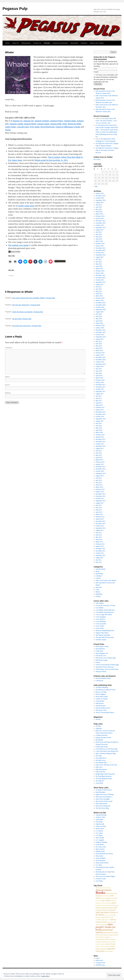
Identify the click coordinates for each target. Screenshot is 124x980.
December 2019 (100, 330)
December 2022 (100, 248)
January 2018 (100, 382)
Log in (98, 958)
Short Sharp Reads (101, 804)
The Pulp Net (100, 781)
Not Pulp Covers (101, 760)
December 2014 (100, 467)
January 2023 (100, 246)
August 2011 (100, 558)
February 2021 (100, 298)
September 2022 (101, 255)
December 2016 (100, 412)
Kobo (65, 124)
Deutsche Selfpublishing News (105, 631)
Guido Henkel (100, 701)
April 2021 (99, 294)
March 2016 (99, 432)
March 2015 (99, 460)
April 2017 (99, 403)
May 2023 (99, 237)
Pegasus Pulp (15, 9)
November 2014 (101, 469)
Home (8, 43)
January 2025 (100, 193)
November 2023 (101, 223)
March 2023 (99, 241)
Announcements (101, 569)
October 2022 (100, 253)
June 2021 (99, 289)
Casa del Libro (23, 127)
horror (111, 908)
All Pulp (98, 726)
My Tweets (97, 159)
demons (103, 898)
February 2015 (100, 462)
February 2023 (100, 243)
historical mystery (102, 908)
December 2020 (100, 303)
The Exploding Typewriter (104, 776)
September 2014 (101, 473)
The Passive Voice (101, 710)
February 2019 (100, 353)
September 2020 (101, 310)
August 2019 (100, 339)
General (98, 578)
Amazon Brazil (30, 124)
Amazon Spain (70, 121)
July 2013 (99, 505)
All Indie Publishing (102, 687)
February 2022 (100, 271)
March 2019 (99, 350)
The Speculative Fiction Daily (105, 637)
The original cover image (18, 245)
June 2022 (99, 262)
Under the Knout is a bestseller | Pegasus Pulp (28, 312)
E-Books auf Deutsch (60, 43)
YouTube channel (101, 640)
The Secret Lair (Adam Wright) (105, 876)
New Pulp (99, 756)
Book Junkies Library (102, 646)
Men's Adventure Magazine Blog (106, 753)
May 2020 (99, 319)
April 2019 (99, 348)
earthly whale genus (26, 206)
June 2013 (99, 508)
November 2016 (101, 414)
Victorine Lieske (101, 879)
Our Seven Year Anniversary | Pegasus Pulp (27, 326)
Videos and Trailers (97, 43)
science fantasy (100, 944)
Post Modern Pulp (101, 763)
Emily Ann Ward (101, 826)
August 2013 (100, 503)
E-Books (47, 43)
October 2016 (100, 417)
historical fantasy (113, 905)
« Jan (95, 187)
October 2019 (100, 335)
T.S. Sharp (99, 865)
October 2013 (100, 498)
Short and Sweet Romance (104, 797)
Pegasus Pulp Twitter (102, 633)
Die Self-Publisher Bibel (103, 678)
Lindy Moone (100, 845)
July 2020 (99, 314)
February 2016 (100, 435)
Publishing (99, 594)
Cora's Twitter (100, 626)
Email (7, 385)
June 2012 (99, 535)
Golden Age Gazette (102, 747)
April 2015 (99, 457)
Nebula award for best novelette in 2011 (51, 160)
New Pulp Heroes (101, 758)
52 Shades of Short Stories (104, 790)
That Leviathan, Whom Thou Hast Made (64, 157)
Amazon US (17, 121)
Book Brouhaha (100, 792)
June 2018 (99, 371)
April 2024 (99, 212)
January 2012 (100, 546)
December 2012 (100, 521)
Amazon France (57, 121)
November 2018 (101, 360)
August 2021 (100, 284)
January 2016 (100, 437)
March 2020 (99, 323)
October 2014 (100, 471)
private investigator (104, 937)
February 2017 (100, 407)
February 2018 (100, 380)
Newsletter (74, 43)
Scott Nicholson (101, 860)
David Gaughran (101, 694)
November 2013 (101, 496)
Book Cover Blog (101, 692)
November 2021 (101, 278)
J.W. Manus (99, 835)
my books (110, 922)
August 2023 (100, 230)
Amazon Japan (43, 124)
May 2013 (99, 510)
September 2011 (101, 555)
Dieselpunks (99, 740)
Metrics (98, 592)
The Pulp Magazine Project (104, 779)
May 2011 (99, 562)
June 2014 (99, 480)
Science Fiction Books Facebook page (107, 665)
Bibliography (26, 43)
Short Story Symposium (103, 806)
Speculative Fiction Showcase (105, 667)
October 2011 (100, 553)
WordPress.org (100, 965)
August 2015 (100, 448)
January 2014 (100, 492)
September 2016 (101, 419)
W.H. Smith (35, 127)
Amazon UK (28, 121)
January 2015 (100, 464)
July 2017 (99, 396)
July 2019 (99, 341)
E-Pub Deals (99, 651)
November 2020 (101, 305)
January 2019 (100, 355)
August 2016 (100, 421)
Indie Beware (100, 703)
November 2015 (101, 442)
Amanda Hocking (101, 815)
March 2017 (99, 405)
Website (8, 393)
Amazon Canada (16, 124)
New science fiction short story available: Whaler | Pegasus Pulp (34, 298)
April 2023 (99, 239)
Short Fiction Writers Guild (104, 801)
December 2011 (100, 549)
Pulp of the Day (100, 772)
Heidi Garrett (100, 829)
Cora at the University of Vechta (105, 605)
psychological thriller (102, 939)
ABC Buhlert (100, 603)
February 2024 (100, 216)
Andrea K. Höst (100, 817)
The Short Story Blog (102, 808)
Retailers (84, 43)
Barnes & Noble (75, 124)
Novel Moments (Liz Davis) (104, 854)
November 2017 (101, 387)
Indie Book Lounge (102, 660)
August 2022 (100, 257)
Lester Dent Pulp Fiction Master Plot (107, 751)
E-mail (96, 72)
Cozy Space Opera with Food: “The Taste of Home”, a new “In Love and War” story (106, 121)
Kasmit (98, 662)
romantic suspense (101, 942)
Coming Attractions (102, 735)
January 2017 (100, 410)
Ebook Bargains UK (102, 653)
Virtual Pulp (99, 783)
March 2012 (99, 542)
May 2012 (99, 537)
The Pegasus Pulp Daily (103, 635)
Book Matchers (100, 649)
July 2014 (99, 478)
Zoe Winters (99, 881)
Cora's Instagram (101, 617)
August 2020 (100, 312)
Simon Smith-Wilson (102, 863)
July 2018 (99, 369)
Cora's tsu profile (101, 624)
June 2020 (99, 316)
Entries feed (99, 960)
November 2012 (101, 524)
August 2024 (100, 203)
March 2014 (99, 487)
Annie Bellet (100, 819)
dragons (108, 898)
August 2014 (100, 476)
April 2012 (99, 539)
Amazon (98, 888)
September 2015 (101, 446)
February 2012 (100, 544)
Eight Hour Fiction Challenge (105, 794)
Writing (98, 596)
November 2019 (101, 332)
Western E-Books (101, 672)
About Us (16, 43)
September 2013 (101, 501)
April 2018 (99, 376)
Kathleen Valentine (101, 842)
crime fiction (106, 896)
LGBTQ (98, 920)
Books (98, 571)
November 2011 (101, 551)
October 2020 (100, 307)
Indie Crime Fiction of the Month (106, 580)
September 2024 (101, 200)
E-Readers (99, 576)
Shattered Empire (106, 146)
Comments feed (100, 963)
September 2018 (101, 364)
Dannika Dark (100, 824)
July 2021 (99, 287)
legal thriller (105, 917)
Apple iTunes (11, 127)
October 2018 (100, 362)
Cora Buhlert (100, 608)
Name (8, 377)
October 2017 (100, 389)
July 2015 (99, 451)
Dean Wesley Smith (102, 697)
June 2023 (99, 234)
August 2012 (100, 530)
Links (97, 590)
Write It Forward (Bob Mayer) (105, 712)
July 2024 (99, 205)
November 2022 (101, 250)
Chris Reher (99, 822)
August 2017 (100, 394)
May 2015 (99, 455)
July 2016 (99, 423)
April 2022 (99, 266)
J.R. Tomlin (99, 833)
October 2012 (100, 526)
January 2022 (100, 273)
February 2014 (100, 489)
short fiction (109, 951)
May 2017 (99, 401)
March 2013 (99, 514)
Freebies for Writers (102, 699)
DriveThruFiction (48, 127)
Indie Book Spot (101, 706)
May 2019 (99, 346)
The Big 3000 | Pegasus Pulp (22, 319)
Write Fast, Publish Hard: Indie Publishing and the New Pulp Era (106, 134)
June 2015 (99, 453)
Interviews (99, 587)
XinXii (8, 130)
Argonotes (99, 728)
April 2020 (99, 321)
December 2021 (100, 275)
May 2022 (99, 264)
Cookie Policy (45, 976)
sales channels (111, 942)
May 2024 (99, 209)
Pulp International (101, 769)
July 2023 (99, 232)
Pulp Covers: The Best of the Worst (106, 765)
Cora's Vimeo (100, 628)
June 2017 (99, 398)
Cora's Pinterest (100, 619)
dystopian (114, 898)
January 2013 (100, 519)
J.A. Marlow (99, 831)
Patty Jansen (99, 856)
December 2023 (100, 221)
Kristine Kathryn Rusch (103, 708)
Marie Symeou (100, 849)
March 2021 (99, 296)
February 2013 (100, 517)
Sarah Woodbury (101, 858)
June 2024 (99, 207)
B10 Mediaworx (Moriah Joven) (106, 690)
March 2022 (99, 269)
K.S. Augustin (100, 840)
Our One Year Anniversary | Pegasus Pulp (26, 305)
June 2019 (99, 344)
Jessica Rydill (100, 838)
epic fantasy (106, 900)
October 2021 (100, 280)
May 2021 (99, 291)
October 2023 (100, 225)
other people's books (104, 926)
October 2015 (100, 444)
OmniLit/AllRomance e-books (68, 127)
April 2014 (99, 485)
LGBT (111, 917)
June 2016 (99, 426)
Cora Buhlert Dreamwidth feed (105, 610)
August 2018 (100, 366)
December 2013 (100, 494)
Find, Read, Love (101, 656)
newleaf (98, 719)
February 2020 (100, 325)
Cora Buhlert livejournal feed (105, 612)
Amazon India (56, 124)
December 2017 (100, 385)
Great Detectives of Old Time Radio (107, 749)
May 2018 (99, 373)
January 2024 (100, 218)
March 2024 (99, 214)
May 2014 (99, 483)
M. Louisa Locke (101, 847)
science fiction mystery (103, 946)
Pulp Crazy (99, 767)
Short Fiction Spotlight (103, 799)
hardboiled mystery (102, 905)
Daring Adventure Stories (103, 738)
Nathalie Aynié (100, 851)
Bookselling (99, 574)
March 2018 (99, 378)
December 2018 (100, 357)
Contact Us (37, 43)
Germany (109, 903)
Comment (9, 348)
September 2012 (101, 528)
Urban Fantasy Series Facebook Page (107, 669)
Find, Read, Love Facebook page (106, 658)
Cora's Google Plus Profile (104, 615)
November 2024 (101, 196)
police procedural (101, 935)
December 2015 (100, 439)
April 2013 (99, 512)
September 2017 (101, 391)
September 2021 (101, 282)
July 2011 (99, 560)
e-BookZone (99, 681)
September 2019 (101, 337)
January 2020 (100, 328)
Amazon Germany (42, 121)
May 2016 (99, 428)
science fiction (110, 944)
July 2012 (99, 533)
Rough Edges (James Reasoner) (105, 774)
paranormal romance (111, 932)
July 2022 (99, 259)
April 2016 (99, 430)
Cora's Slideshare (101, 621)
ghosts (114, 903)
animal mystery (106, 888)
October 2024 (100, 198)
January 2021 (100, 300)
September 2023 (101, 228)
